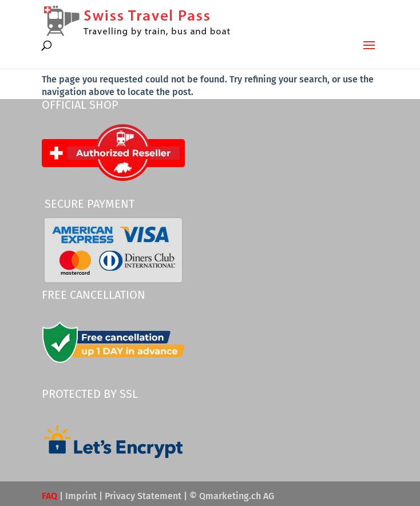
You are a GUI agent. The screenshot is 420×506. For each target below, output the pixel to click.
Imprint (81, 496)
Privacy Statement (143, 496)
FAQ (49, 496)
